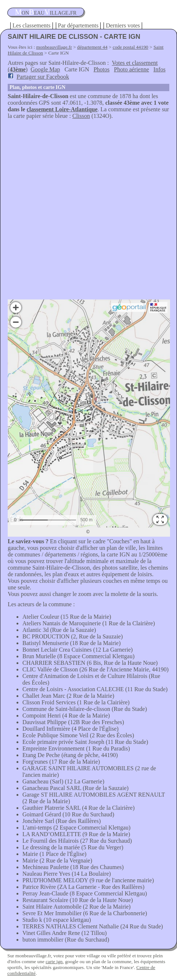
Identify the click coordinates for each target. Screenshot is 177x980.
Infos (160, 69)
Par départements (78, 25)
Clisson (81, 116)
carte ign (54, 962)
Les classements (32, 25)
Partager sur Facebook (43, 77)
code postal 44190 (131, 47)
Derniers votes (123, 25)
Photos (102, 69)
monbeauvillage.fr (54, 47)
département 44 (92, 47)
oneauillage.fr (46, 12)
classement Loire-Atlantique (62, 109)
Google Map (45, 69)
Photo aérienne (131, 69)
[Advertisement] (88, 211)
